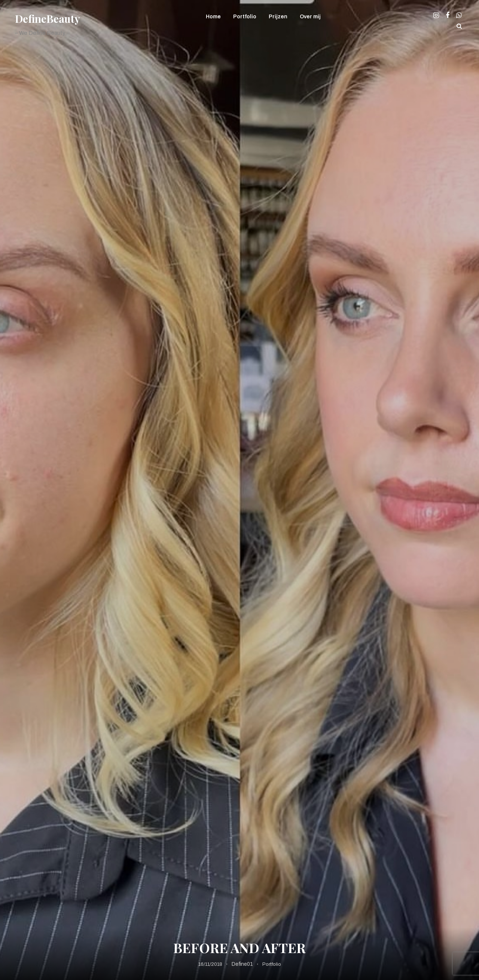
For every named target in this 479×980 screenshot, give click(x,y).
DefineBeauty (48, 19)
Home (213, 17)
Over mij (310, 17)
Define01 (242, 964)
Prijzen (278, 17)
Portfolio (245, 17)
